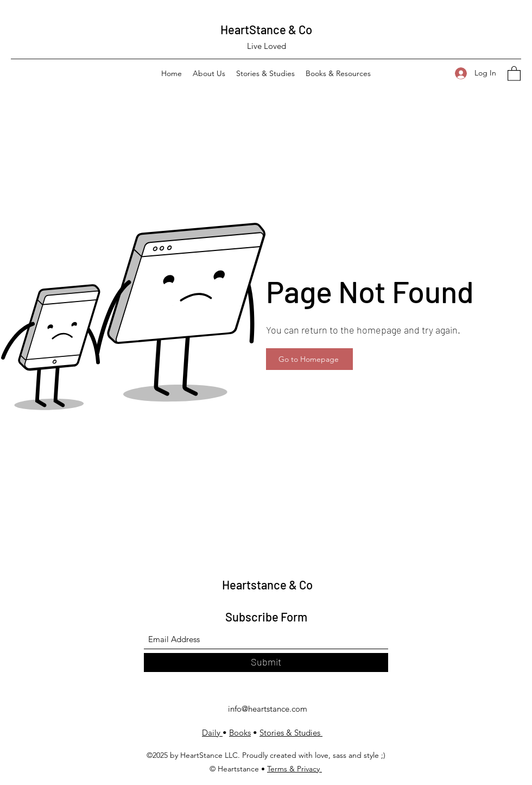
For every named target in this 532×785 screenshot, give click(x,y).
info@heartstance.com (268, 709)
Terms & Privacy (294, 769)
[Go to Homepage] (309, 359)
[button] (514, 73)
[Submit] (266, 662)
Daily (212, 733)
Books (240, 733)
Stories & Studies (291, 733)
